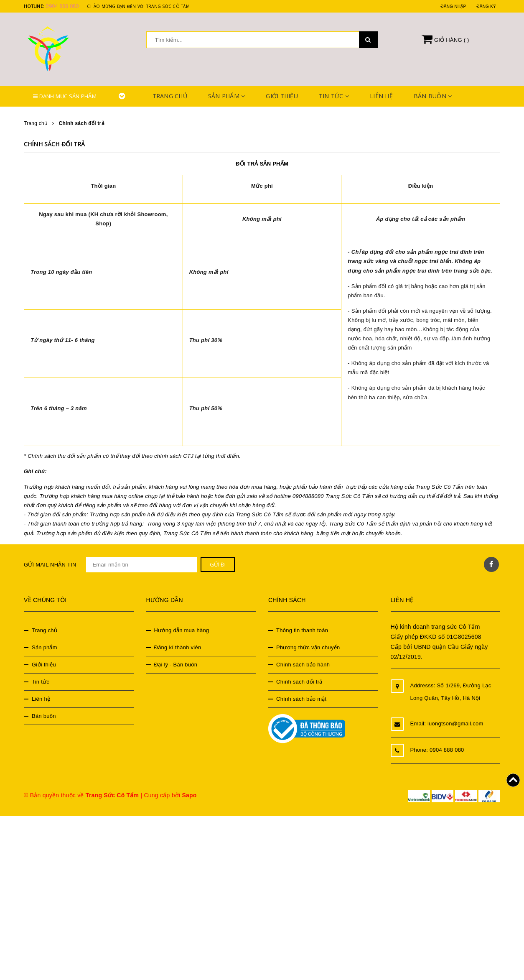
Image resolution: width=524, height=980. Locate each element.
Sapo (189, 795)
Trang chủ (170, 96)
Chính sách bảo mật (301, 699)
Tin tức (334, 96)
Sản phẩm (227, 96)
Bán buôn (433, 96)
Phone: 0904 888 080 (437, 750)
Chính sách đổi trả (55, 144)
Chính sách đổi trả (299, 682)
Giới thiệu (282, 96)
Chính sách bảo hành (303, 665)
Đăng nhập (453, 6)
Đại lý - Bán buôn (176, 665)
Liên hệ (381, 96)
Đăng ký (486, 6)
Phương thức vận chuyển (308, 647)
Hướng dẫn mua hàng (182, 630)
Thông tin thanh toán (302, 630)
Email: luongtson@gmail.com (447, 724)
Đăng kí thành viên (178, 647)
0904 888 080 (62, 6)
